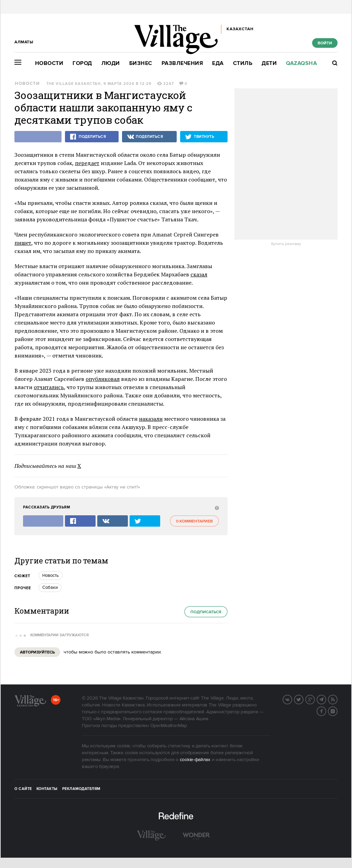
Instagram (337, 711)
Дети (269, 63)
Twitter (303, 699)
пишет (23, 243)
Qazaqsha (301, 63)
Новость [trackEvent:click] (51, 575)
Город (82, 63)
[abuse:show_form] (216, 508)
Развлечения (182, 63)
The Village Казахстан (74, 84)
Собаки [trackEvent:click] (50, 587)
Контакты (47, 789)
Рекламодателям (81, 789)
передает (87, 163)
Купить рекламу (286, 244)
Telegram (326, 699)
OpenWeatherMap (169, 726)
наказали (151, 419)
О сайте (23, 789)
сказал (199, 274)
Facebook (326, 711)
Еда (218, 63)
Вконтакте (292, 699)
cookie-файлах (195, 760)
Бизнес (141, 63)
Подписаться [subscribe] (206, 612)
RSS (337, 699)
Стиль (243, 63)
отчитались (49, 387)
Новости (49, 63)
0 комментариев (194, 521)
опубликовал (103, 379)
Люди (111, 63)
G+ (315, 699)
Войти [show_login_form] (325, 43)
